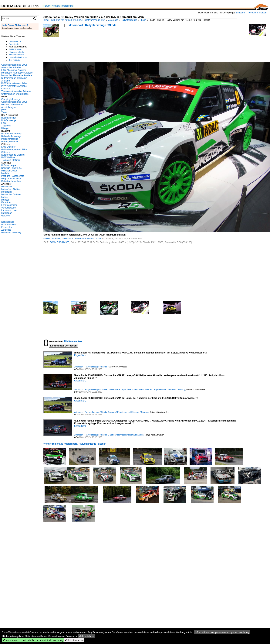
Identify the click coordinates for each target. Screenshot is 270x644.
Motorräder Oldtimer (11, 189)
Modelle (5, 173)
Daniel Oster (50, 239)
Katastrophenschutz (11, 181)
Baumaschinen (9, 118)
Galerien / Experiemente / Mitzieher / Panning (165, 389)
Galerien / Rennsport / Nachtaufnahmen (126, 389)
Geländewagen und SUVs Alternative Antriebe (14, 66)
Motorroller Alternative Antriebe (17, 75)
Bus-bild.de (14, 44)
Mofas (4, 197)
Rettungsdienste (10, 142)
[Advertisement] (112, 45)
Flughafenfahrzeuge (11, 179)
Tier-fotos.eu (14, 60)
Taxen (4, 112)
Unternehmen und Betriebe (15, 94)
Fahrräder (6, 202)
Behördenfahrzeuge (11, 136)
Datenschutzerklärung (11, 232)
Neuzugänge (8, 222)
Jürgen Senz (80, 355)
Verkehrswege (8, 208)
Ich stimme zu (74, 640)
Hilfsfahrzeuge (9, 165)
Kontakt (56, 6)
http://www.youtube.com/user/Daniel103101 (79, 239)
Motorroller (7, 192)
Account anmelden (257, 13)
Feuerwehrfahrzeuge (12, 134)
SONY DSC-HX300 (59, 242)
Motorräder (7, 187)
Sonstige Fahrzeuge (11, 168)
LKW (4, 123)
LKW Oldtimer (8, 147)
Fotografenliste (9, 225)
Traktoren (6, 126)
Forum (47, 6)
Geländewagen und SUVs (14, 102)
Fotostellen (7, 227)
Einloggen (241, 13)
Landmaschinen (9, 210)
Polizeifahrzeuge (10, 139)
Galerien (6, 216)
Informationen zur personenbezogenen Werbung (222, 632)
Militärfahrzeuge (9, 171)
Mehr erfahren (87, 636)
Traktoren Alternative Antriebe (16, 91)
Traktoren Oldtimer (11, 160)
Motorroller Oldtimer (11, 195)
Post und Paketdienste (13, 176)
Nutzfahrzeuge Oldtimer (13, 155)
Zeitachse (6, 230)
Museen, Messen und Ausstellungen (12, 106)
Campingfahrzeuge (11, 99)
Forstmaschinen (9, 205)
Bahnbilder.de (15, 41)
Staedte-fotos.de (16, 55)
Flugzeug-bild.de (16, 52)
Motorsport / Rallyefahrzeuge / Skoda (92, 25)
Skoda (143, 20)
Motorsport (113, 20)
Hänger (5, 128)
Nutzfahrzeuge (9, 120)
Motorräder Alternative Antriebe (17, 73)
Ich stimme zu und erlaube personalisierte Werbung (33, 640)
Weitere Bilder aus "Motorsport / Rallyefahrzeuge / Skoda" (75, 444)
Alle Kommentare (73, 341)
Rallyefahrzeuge (129, 20)
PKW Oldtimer (8, 157)
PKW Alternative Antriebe (14, 83)
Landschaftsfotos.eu (18, 57)
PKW (4, 110)
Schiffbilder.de (15, 49)
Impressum (67, 6)
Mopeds (5, 200)
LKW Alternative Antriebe (14, 70)
